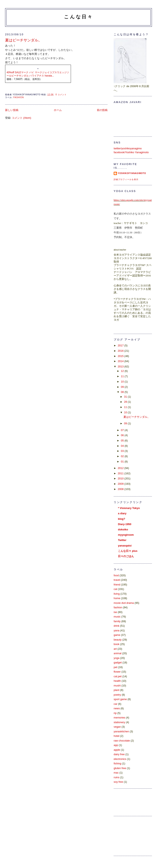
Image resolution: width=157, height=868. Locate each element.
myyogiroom (126, 535)
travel (117, 580)
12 (123, 371)
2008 (121, 489)
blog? (122, 519)
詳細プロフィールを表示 (126, 179)
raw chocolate (122, 741)
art (115, 649)
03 (123, 451)
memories (119, 718)
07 (123, 430)
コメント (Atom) (21, 118)
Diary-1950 (125, 524)
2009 (121, 484)
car (116, 704)
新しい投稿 (12, 110)
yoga (117, 658)
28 (126, 402)
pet (116, 667)
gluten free (120, 768)
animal (118, 653)
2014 (121, 361)
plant (117, 690)
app (116, 745)
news (117, 708)
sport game (120, 699)
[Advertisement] (132, 835)
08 (123, 392)
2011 (121, 473)
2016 (121, 351)
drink (117, 626)
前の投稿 (102, 110)
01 (123, 462)
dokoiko (123, 529)
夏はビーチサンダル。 (24, 40)
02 (123, 456)
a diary (122, 513)
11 (123, 376)
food (116, 575)
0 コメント (61, 95)
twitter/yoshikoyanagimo (128, 148)
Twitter (122, 540)
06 (123, 435)
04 (123, 446)
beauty (118, 640)
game (117, 635)
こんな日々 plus (128, 551)
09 (123, 387)
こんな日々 (78, 17)
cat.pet (118, 676)
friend (117, 585)
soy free (118, 782)
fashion (19, 97)
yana (117, 630)
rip (115, 713)
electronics (120, 759)
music (117, 617)
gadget (118, 662)
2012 (121, 468)
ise (115, 612)
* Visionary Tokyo (129, 508)
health (117, 681)
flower (117, 672)
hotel (117, 736)
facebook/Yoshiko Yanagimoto (131, 152)
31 (126, 397)
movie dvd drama (124, 603)
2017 (121, 345)
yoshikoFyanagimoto (132, 173)
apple (117, 750)
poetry (117, 695)
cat (115, 589)
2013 (121, 366)
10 (123, 382)
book (117, 644)
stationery (119, 722)
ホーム (58, 110)
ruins (117, 777)
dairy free (119, 754)
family (117, 621)
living (117, 594)
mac (116, 773)
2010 (121, 478)
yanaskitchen (121, 731)
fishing (117, 763)
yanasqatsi (125, 546)
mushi (117, 686)
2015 (121, 356)
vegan (117, 727)
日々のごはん (126, 556)
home (117, 598)
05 (123, 441)
